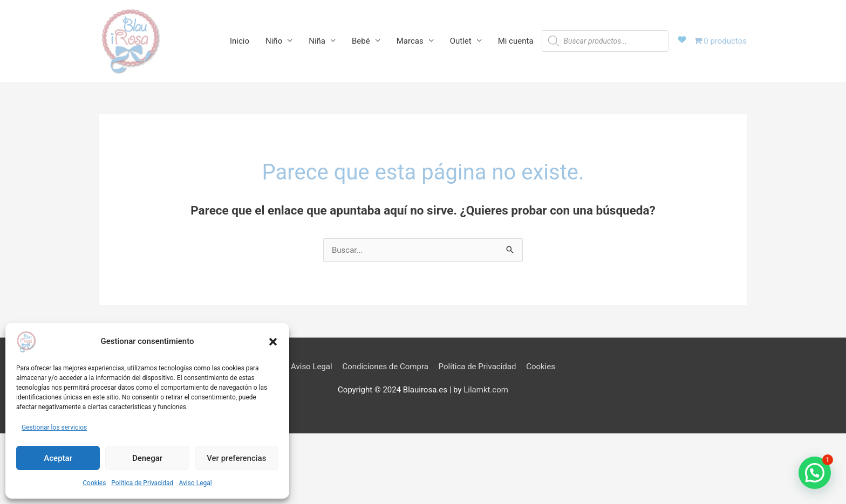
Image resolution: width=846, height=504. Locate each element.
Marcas (410, 41)
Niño (274, 41)
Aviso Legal (195, 483)
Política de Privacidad (142, 483)
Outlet (461, 41)
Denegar (147, 458)
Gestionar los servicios (54, 427)
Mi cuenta (516, 41)
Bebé (361, 41)
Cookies (94, 483)
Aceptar (58, 458)
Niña (317, 41)
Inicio (240, 41)
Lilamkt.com (486, 390)
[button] (273, 342)
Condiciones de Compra (385, 367)
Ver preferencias (236, 458)
